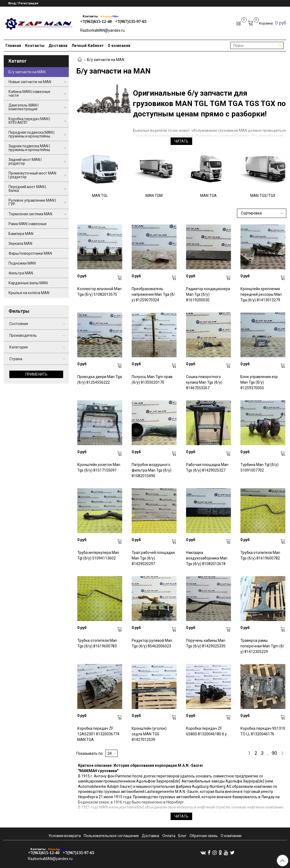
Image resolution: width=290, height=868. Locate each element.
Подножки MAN (22, 263)
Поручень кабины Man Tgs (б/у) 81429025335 (206, 643)
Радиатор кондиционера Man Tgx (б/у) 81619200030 (208, 294)
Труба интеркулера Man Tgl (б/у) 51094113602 (98, 555)
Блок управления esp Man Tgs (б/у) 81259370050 (259, 382)
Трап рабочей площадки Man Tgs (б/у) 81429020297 (153, 558)
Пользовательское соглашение (111, 836)
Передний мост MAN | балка (27, 189)
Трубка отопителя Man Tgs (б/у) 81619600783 (97, 643)
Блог (182, 836)
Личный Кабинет (88, 46)
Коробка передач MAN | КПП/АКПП (29, 121)
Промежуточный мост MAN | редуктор (32, 175)
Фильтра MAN (21, 273)
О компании (119, 46)
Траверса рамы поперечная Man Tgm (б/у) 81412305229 (262, 646)
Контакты (35, 46)
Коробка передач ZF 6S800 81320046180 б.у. (207, 731)
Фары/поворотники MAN (30, 253)
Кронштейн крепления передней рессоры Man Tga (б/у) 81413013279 (261, 294)
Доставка (58, 46)
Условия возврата (65, 836)
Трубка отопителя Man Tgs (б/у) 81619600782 (260, 555)
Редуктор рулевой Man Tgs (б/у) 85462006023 (152, 643)
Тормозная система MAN (30, 214)
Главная (13, 46)
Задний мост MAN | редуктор (25, 161)
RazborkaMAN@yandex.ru (102, 30)
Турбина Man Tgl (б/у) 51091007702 (259, 467)
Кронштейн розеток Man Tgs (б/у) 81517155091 (99, 467)
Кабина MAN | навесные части (29, 94)
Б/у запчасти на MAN (27, 72)
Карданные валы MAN (28, 283)
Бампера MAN (21, 234)
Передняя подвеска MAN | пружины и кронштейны (31, 134)
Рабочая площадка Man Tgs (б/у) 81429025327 (207, 467)
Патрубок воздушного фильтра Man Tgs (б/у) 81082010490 (152, 470)
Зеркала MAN (20, 244)
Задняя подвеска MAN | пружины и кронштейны (29, 148)
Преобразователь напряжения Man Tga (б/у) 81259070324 (153, 294)
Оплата (169, 836)
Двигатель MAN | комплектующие (23, 107)
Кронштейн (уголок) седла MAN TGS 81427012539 (149, 734)
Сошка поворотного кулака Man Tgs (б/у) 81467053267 (204, 382)
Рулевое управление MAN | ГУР (32, 202)
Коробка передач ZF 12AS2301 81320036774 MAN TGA (98, 734)
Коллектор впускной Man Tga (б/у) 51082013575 (99, 292)
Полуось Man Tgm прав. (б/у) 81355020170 (152, 380)
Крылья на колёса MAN (29, 293)
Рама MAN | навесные (28, 224)
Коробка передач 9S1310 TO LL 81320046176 (263, 731)
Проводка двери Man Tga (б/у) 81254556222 (100, 380)
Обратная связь (204, 836)
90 (274, 753)
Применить (36, 374)
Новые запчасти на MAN (30, 82)
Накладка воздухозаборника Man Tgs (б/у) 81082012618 (207, 558)
